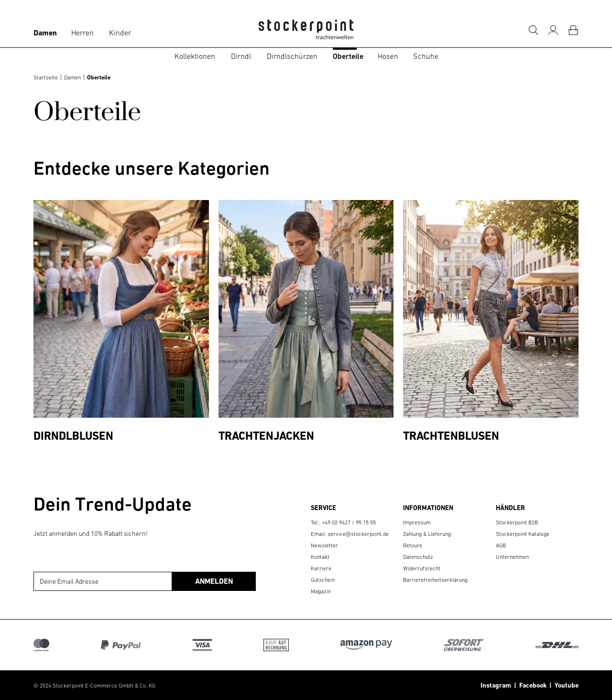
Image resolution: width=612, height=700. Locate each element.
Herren (82, 33)
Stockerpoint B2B (517, 522)
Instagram (496, 685)
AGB (501, 545)
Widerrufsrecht (422, 568)
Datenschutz (418, 557)
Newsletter (324, 545)
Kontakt (320, 557)
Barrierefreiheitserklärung (435, 580)
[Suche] (533, 30)
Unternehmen (512, 557)
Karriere (321, 568)
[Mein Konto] (553, 30)
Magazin (321, 591)
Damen (45, 33)
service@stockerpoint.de (358, 534)
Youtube (565, 685)
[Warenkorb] (573, 30)
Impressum (417, 522)
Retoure (413, 545)
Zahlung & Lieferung (427, 534)
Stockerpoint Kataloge (523, 534)
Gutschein (323, 580)
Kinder (120, 33)
